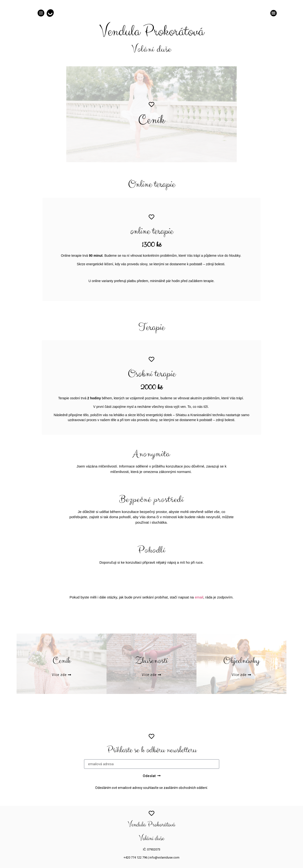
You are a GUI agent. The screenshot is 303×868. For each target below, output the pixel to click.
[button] (274, 13)
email (199, 597)
